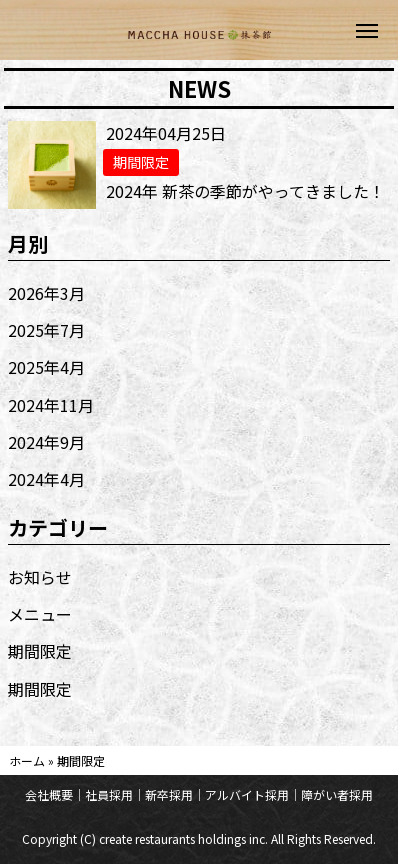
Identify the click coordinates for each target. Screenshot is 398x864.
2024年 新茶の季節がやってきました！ (245, 191)
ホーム (27, 760)
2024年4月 (46, 479)
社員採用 (109, 794)
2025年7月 (46, 330)
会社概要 (49, 794)
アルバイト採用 (247, 794)
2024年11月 (51, 405)
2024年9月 (46, 442)
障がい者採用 (337, 794)
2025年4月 (46, 367)
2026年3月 (46, 293)
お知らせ (40, 577)
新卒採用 (169, 794)
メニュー (40, 614)
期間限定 (40, 651)
